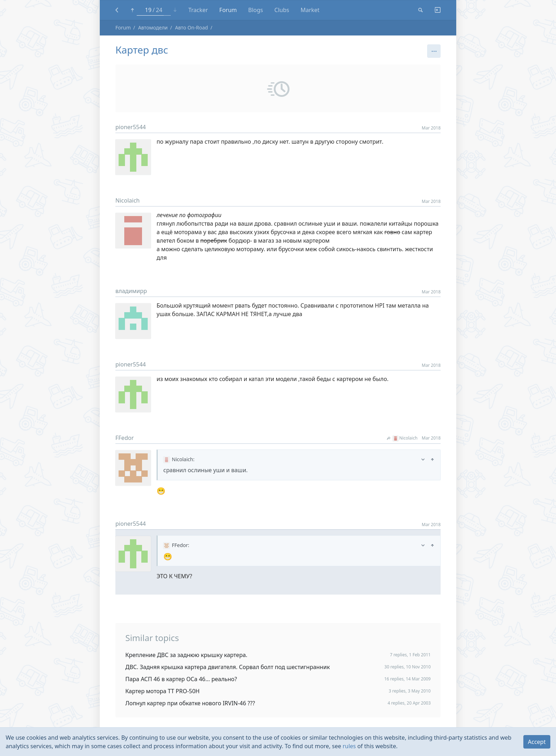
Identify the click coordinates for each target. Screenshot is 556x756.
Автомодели (153, 27)
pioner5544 (131, 127)
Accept (537, 742)
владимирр (131, 291)
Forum (123, 27)
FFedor (125, 438)
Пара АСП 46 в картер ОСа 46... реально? (181, 679)
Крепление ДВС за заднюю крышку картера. (186, 655)
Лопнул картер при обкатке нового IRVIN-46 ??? (190, 703)
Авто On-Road (192, 27)
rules (349, 746)
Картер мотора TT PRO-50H (162, 691)
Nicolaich (127, 200)
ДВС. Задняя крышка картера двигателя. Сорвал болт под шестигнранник (228, 667)
